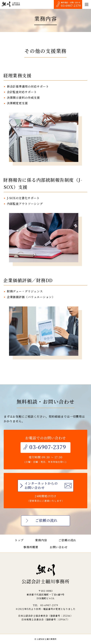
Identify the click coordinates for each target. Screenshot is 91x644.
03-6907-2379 (71, 5)
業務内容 (41, 540)
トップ (19, 540)
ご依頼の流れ (67, 540)
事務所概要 (31, 547)
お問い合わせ (59, 547)
